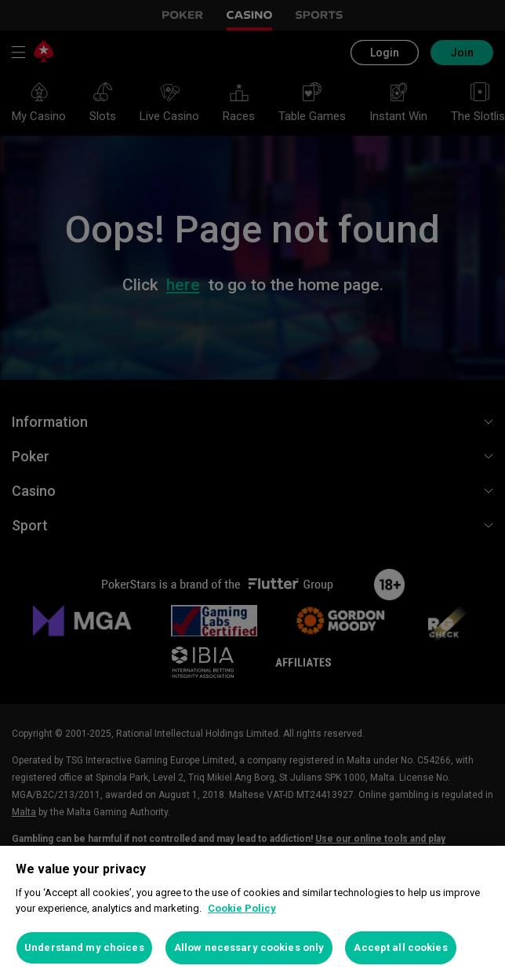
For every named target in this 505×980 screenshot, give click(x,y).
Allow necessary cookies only (249, 947)
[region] (252, 913)
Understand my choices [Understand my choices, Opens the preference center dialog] (84, 947)
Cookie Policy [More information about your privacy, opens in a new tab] (242, 908)
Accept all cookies (400, 947)
